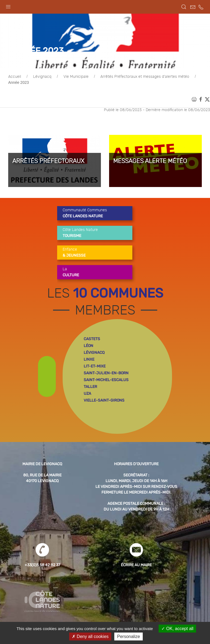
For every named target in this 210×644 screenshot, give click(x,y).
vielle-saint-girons (104, 400)
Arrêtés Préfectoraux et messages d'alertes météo (145, 77)
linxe (89, 359)
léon (88, 346)
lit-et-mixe (95, 366)
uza (87, 394)
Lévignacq (42, 77)
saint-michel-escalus (106, 380)
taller (90, 387)
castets (92, 339)
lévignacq (94, 353)
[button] (8, 5)
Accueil (15, 77)
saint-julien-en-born (106, 373)
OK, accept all (177, 629)
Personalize (129, 636)
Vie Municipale (76, 77)
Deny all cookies (90, 636)
